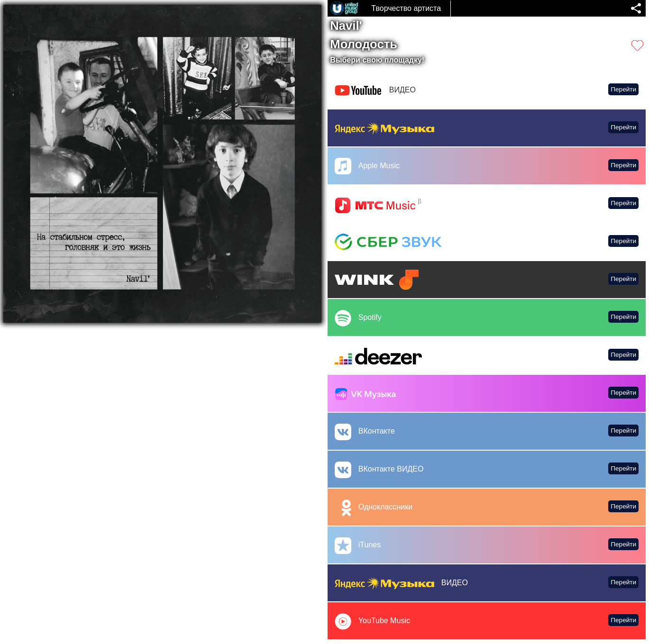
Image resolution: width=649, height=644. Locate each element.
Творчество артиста (406, 8)
